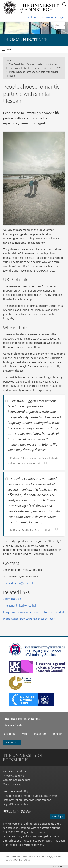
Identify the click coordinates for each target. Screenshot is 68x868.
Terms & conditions (15, 771)
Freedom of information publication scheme (30, 796)
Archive (48, 68)
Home (8, 60)
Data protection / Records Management (27, 800)
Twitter (24, 734)
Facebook (9, 734)
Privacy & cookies (13, 776)
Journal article (12, 599)
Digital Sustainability (15, 804)
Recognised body (34, 841)
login (59, 866)
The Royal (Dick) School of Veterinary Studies (33, 64)
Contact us (12, 743)
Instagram (40, 734)
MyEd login (58, 816)
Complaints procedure (17, 780)
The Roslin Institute (20, 68)
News (37, 68)
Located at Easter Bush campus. (22, 719)
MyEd (62, 17)
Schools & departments (42, 17)
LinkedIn (54, 734)
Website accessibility (15, 791)
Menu (13, 50)
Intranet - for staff (14, 725)
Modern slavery (12, 784)
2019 (59, 68)
